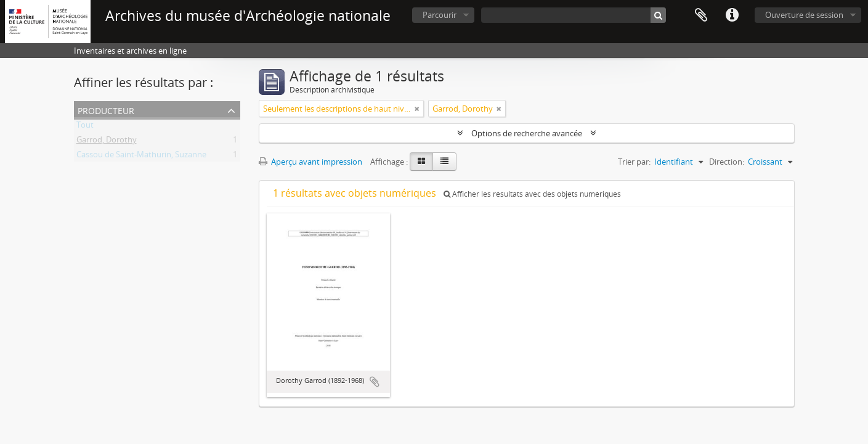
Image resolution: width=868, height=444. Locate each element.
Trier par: (634, 162)
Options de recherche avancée (527, 133)
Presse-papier (701, 15)
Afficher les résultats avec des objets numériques (532, 194)
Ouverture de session (804, 15)
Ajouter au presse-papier (375, 382)
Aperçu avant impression (310, 162)
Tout (85, 127)
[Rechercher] (658, 15)
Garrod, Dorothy (107, 142)
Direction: (727, 162)
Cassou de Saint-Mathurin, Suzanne (141, 157)
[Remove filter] (417, 109)
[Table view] (444, 162)
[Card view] (421, 162)
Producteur (106, 109)
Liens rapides (732, 15)
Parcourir (440, 15)
